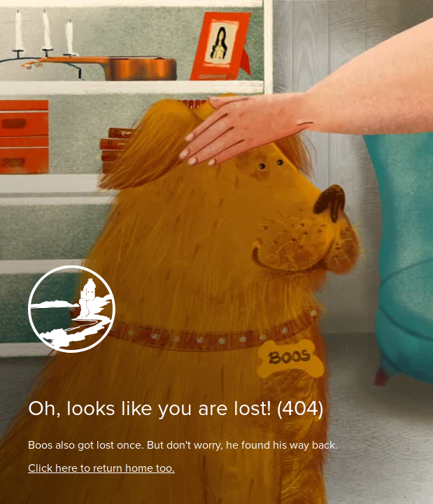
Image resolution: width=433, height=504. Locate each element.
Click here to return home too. (101, 468)
